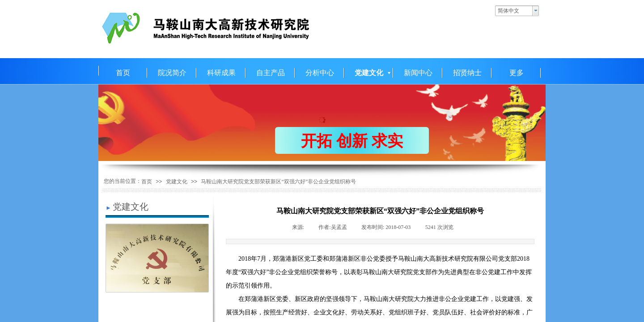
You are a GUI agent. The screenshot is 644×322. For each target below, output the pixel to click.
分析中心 (320, 73)
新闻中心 (418, 73)
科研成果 (221, 73)
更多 (517, 73)
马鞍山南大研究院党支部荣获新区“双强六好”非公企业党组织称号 (278, 182)
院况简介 (172, 73)
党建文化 (369, 73)
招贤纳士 (467, 73)
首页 (123, 73)
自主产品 (271, 73)
